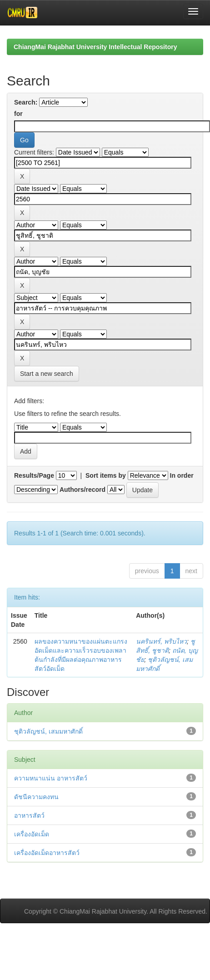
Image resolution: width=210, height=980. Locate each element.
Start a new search (47, 374)
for (18, 114)
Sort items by (106, 475)
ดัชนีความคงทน (36, 797)
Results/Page (34, 475)
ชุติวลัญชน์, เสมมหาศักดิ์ (48, 731)
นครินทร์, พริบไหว (161, 641)
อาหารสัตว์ (29, 815)
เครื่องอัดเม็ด (32, 834)
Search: (26, 102)
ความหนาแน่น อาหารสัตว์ (51, 778)
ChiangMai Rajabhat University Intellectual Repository (95, 47)
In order (182, 475)
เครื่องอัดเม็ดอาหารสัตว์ (47, 853)
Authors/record (82, 490)
